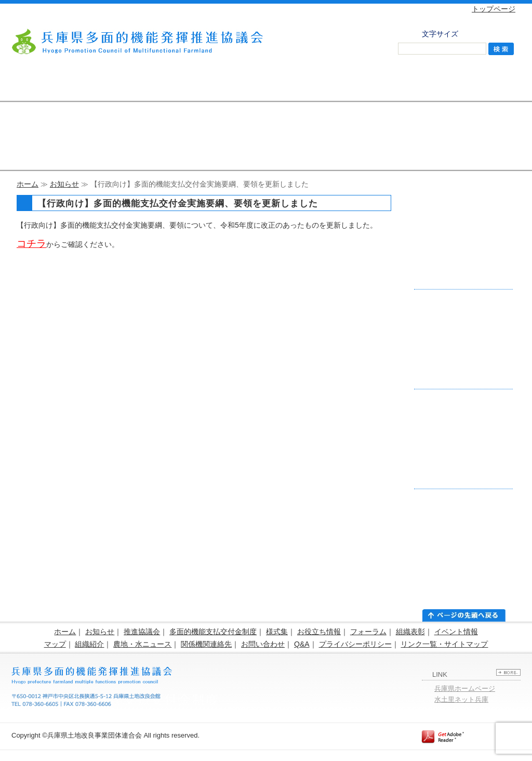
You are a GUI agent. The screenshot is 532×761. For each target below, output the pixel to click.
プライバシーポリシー (355, 644)
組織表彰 (410, 632)
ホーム (28, 184)
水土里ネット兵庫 (461, 699)
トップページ (494, 9)
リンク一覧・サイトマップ (444, 644)
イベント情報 (456, 632)
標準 (480, 32)
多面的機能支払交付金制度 (213, 632)
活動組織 (338, 86)
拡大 (503, 32)
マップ (55, 644)
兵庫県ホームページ (465, 688)
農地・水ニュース (142, 644)
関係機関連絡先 (206, 644)
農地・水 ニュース (411, 86)
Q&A (302, 644)
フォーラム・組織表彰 (266, 86)
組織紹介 (89, 644)
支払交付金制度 (121, 86)
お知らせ (64, 184)
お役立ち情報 (319, 632)
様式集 (277, 632)
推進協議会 (48, 86)
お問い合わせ (484, 86)
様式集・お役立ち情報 (194, 86)
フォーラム (368, 632)
